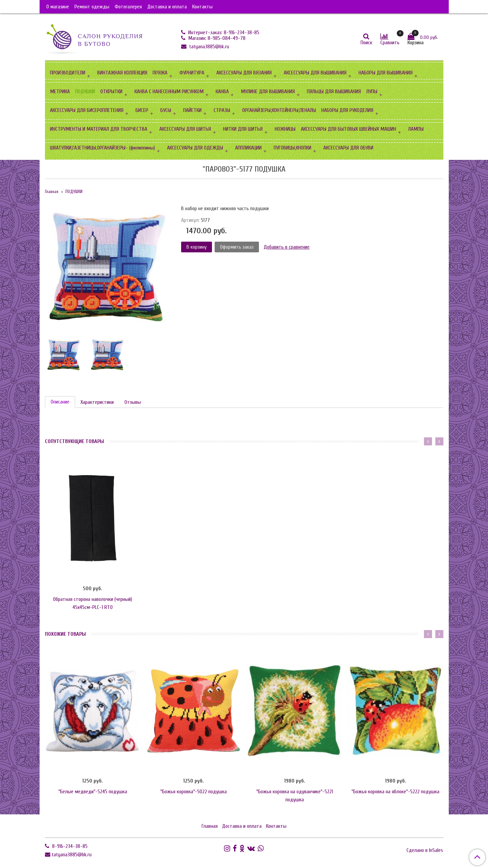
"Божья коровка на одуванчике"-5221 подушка (295, 796)
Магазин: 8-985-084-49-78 (216, 38)
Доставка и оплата (167, 7)
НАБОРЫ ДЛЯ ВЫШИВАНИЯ (386, 73)
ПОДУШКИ (85, 91)
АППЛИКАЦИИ (248, 148)
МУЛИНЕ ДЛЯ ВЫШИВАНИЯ (268, 91)
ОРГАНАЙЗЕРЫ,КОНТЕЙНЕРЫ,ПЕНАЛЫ (279, 110)
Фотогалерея (128, 7)
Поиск (366, 43)
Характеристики (97, 402)
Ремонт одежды (92, 7)
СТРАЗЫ (222, 110)
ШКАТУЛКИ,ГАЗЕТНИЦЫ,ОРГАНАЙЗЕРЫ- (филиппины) (102, 148)
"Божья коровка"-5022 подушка (194, 792)
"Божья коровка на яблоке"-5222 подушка (395, 792)
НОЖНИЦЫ (285, 129)
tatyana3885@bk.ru (208, 47)
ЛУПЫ (372, 91)
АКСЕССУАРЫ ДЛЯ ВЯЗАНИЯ (244, 73)
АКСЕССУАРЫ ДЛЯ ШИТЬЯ (185, 129)
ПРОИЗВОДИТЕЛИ (68, 73)
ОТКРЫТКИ (111, 91)
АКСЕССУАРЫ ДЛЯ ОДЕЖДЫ (195, 148)
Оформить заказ (237, 247)
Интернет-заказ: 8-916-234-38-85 (223, 33)
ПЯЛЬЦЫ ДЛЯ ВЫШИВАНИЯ (334, 91)
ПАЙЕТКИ (192, 110)
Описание (60, 402)
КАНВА (222, 91)
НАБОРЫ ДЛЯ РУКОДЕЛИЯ (347, 110)
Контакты (202, 7)
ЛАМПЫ (416, 129)
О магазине (58, 7)
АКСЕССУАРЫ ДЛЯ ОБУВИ (348, 148)
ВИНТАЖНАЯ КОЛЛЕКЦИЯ (122, 73)
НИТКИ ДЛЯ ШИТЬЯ (243, 129)
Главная (52, 192)
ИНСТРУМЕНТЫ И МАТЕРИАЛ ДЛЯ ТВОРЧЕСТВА (99, 129)
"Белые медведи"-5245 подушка (93, 792)
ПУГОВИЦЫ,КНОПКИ (292, 148)
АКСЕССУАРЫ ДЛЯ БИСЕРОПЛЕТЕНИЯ (87, 110)
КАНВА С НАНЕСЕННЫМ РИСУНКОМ (169, 91)
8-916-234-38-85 (69, 846)
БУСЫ (166, 110)
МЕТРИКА (60, 91)
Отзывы (133, 402)
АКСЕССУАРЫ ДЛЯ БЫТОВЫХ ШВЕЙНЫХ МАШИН (348, 129)
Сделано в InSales (425, 850)
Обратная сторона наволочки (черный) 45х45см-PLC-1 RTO (93, 603)
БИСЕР (142, 110)
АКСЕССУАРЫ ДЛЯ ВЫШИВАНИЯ (315, 73)
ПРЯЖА (160, 73)
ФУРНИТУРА (192, 73)
